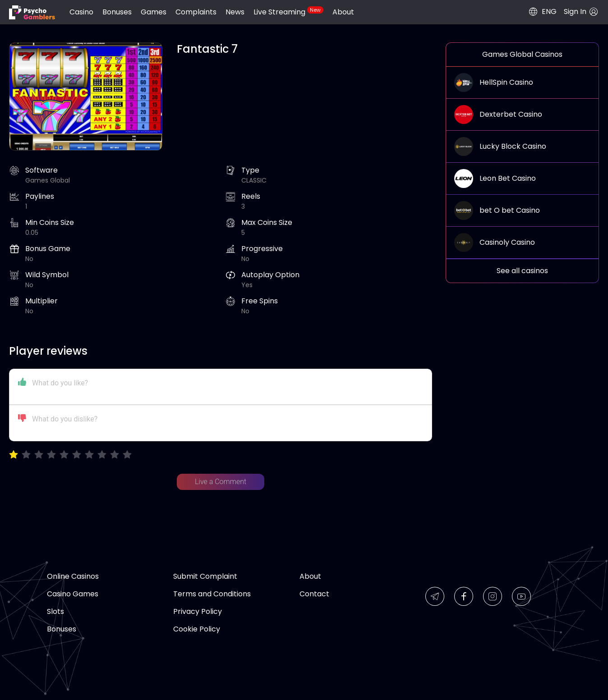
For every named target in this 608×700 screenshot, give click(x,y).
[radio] (14, 455)
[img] (32, 12)
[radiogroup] (70, 455)
